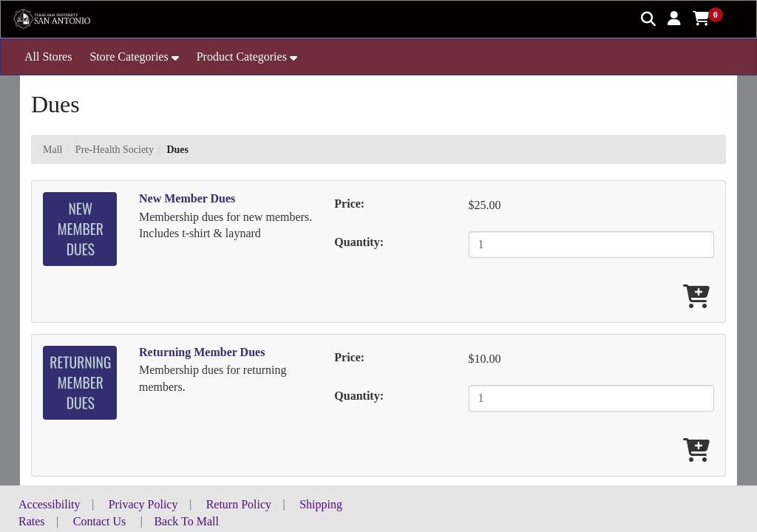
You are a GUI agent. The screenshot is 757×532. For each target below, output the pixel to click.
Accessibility (50, 504)
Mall (52, 150)
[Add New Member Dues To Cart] (696, 297)
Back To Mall (186, 521)
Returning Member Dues (202, 352)
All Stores (48, 57)
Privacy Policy (143, 504)
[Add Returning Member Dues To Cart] (696, 451)
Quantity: (359, 242)
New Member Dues (187, 198)
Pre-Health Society (115, 150)
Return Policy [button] (239, 504)
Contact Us (100, 521)
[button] (674, 18)
